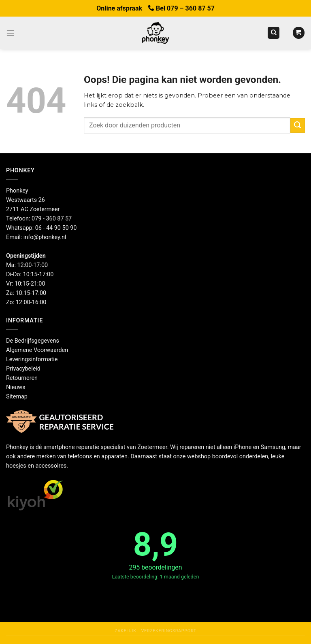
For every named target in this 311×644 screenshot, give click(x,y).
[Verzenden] (298, 125)
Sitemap (17, 397)
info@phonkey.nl (45, 237)
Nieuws (16, 387)
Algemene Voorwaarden (37, 350)
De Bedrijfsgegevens (33, 341)
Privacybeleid (23, 369)
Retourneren (22, 378)
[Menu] (11, 33)
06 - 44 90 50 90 (56, 228)
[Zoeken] (274, 33)
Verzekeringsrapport (168, 631)
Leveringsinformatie (32, 359)
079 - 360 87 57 (52, 219)
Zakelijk (125, 631)
